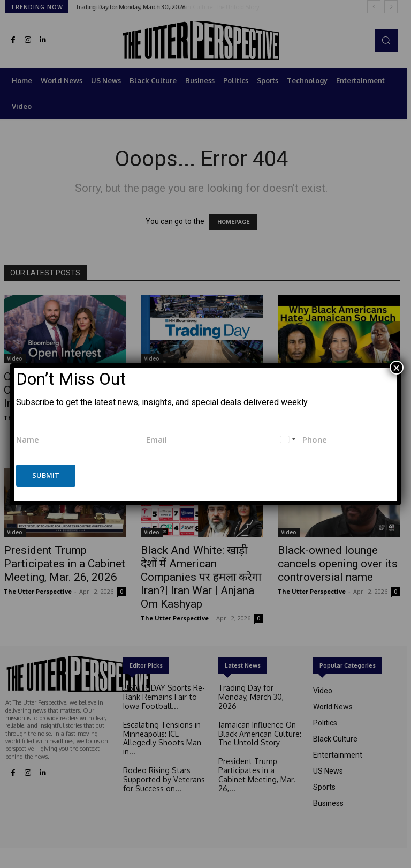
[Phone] (335, 440)
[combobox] (287, 440)
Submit (46, 475)
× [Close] (397, 368)
